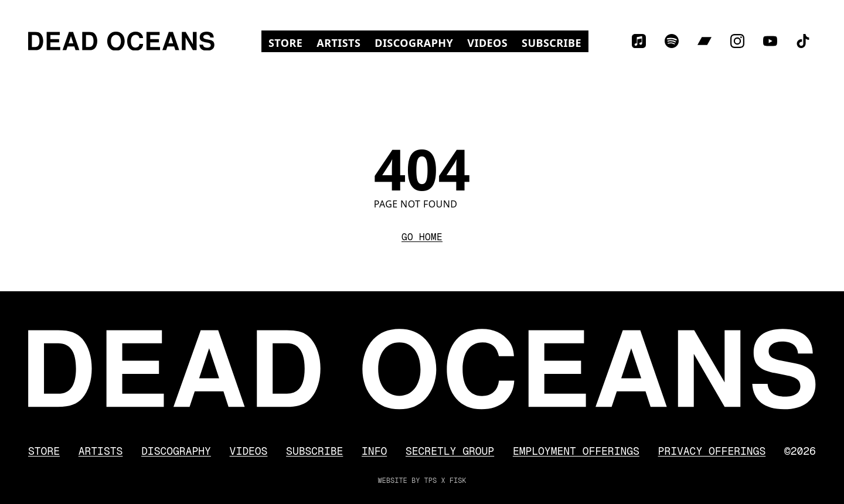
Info (374, 451)
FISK (458, 481)
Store (289, 42)
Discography (414, 43)
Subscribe (552, 43)
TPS (431, 481)
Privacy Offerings (712, 451)
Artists (338, 43)
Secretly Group (450, 451)
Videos (491, 42)
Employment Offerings (576, 451)
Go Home (422, 237)
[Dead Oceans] (121, 41)
